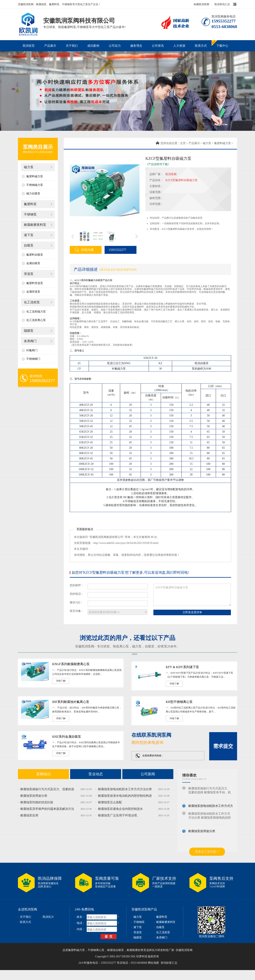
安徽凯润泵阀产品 (144, 909)
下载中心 (222, 46)
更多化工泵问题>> (207, 852)
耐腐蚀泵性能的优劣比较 (37, 802)
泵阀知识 (43, 774)
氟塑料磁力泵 (35, 176)
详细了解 (61, 681)
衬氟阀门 (32, 350)
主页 (183, 143)
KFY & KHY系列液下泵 (182, 667)
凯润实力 (48, 917)
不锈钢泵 (30, 214)
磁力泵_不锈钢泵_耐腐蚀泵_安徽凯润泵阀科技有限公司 (28, 19)
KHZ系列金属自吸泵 (67, 737)
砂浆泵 (162, 646)
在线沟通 (84, 250)
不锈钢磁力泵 (35, 185)
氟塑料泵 (30, 204)
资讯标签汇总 (169, 963)
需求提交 (223, 746)
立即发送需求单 (192, 612)
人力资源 (179, 46)
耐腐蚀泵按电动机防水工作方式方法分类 (125, 789)
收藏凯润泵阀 (201, 4)
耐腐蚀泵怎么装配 (110, 802)
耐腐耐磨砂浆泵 (136, 950)
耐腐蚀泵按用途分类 (34, 796)
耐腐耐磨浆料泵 (35, 225)
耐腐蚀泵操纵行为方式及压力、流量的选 (47, 789)
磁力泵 (29, 167)
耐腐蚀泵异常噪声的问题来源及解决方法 (47, 809)
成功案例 (93, 46)
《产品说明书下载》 (158, 164)
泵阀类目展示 (38, 147)
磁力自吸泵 (33, 194)
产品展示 (50, 46)
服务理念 (136, 46)
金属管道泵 (33, 292)
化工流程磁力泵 (36, 312)
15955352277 (115, 250)
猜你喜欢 (189, 775)
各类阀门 (30, 341)
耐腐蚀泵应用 (29, 815)
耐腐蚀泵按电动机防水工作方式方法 (212, 806)
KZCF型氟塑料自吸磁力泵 (192, 595)
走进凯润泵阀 (27, 909)
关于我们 (72, 46)
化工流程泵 (32, 302)
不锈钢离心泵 (96, 950)
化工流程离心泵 (36, 320)
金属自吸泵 (33, 263)
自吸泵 (29, 245)
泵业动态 (96, 774)
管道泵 (29, 274)
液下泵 (29, 235)
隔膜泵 (29, 331)
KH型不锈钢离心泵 (179, 702)
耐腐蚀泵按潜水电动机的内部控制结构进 (125, 796)
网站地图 (153, 963)
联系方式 (201, 46)
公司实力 (115, 46)
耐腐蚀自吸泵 (116, 950)
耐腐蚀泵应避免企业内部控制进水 (120, 809)
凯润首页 (29, 46)
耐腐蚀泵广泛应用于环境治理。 (119, 815)
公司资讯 (158, 46)
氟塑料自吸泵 (35, 255)
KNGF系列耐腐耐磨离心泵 (71, 664)
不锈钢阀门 (33, 359)
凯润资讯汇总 (222, 4)
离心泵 (124, 646)
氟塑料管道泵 (35, 283)
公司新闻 (148, 774)
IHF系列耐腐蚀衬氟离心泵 (71, 702)
